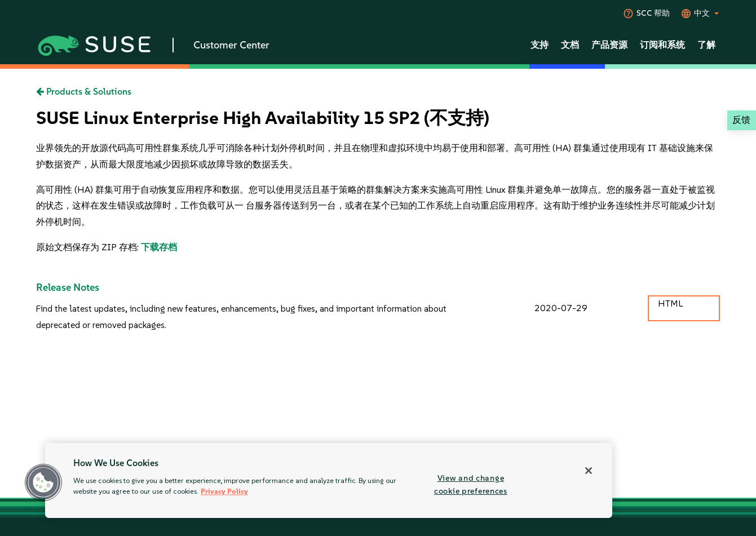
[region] (329, 480)
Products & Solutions (84, 92)
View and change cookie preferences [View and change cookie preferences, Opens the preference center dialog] (471, 484)
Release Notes (68, 287)
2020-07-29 (561, 308)
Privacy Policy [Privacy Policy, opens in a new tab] (224, 492)
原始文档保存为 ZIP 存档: (89, 247)
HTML (670, 304)
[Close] (589, 471)
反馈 (741, 120)
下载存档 (159, 247)
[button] (43, 482)
